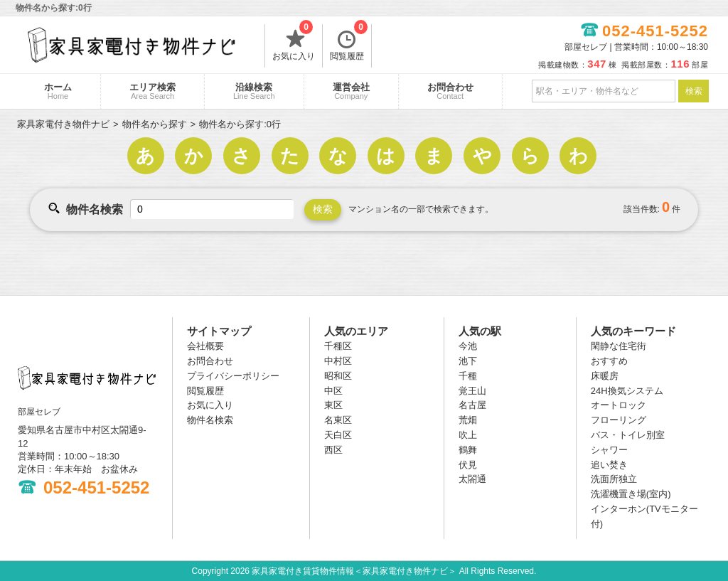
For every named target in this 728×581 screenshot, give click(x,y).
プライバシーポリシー (233, 376)
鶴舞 (468, 450)
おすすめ (609, 361)
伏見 (468, 465)
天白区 (338, 435)
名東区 (338, 420)
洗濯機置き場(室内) (631, 494)
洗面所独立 (614, 479)
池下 (468, 361)
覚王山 (472, 391)
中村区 (338, 361)
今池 (468, 346)
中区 (333, 391)
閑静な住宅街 (619, 346)
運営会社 (351, 91)
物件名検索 (210, 420)
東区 (333, 405)
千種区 (338, 346)
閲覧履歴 (349, 43)
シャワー (609, 450)
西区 (333, 450)
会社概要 (205, 346)
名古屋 (472, 405)
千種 (468, 376)
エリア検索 (152, 91)
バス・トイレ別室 (628, 435)
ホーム (58, 91)
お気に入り (294, 43)
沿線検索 (254, 91)
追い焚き (609, 465)
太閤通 (472, 479)
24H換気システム (627, 391)
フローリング (619, 420)
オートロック (619, 405)
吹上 (468, 435)
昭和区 (338, 376)
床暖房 (605, 376)
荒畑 (468, 420)
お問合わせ (450, 91)
